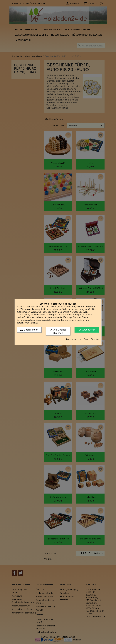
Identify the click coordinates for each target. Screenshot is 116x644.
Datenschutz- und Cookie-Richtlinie (83, 339)
